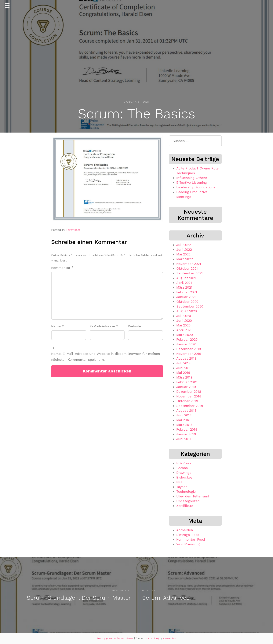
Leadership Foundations (196, 187)
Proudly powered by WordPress (116, 638)
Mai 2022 (183, 254)
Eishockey (184, 477)
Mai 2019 (183, 373)
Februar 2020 (187, 339)
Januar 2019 (186, 387)
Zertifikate (73, 230)
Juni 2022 (184, 249)
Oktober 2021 (187, 268)
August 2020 (187, 311)
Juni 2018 (184, 415)
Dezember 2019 (189, 349)
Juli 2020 (184, 316)
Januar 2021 (186, 297)
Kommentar (62, 268)
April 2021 (184, 283)
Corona (182, 468)
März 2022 (185, 259)
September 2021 (189, 273)
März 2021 (184, 287)
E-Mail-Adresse (104, 326)
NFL (180, 482)
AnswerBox (169, 638)
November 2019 (189, 354)
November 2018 (189, 396)
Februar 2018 (187, 429)
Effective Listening (192, 182)
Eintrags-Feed (188, 535)
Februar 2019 (187, 382)
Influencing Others (192, 178)
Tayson (182, 487)
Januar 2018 (186, 434)
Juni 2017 (184, 439)
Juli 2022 (184, 245)
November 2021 (189, 264)
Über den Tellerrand (193, 496)
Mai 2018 (183, 420)
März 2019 (184, 377)
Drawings (184, 473)
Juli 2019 (183, 363)
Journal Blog (152, 638)
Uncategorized (188, 501)
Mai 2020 (183, 325)
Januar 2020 (186, 344)
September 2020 (190, 306)
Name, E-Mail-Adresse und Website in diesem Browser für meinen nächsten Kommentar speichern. (106, 357)
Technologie (186, 491)
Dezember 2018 (189, 391)
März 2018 (184, 425)
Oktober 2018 (187, 401)
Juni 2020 (184, 320)
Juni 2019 (184, 368)
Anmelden (185, 530)
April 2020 (184, 330)
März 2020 (185, 335)
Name (58, 326)
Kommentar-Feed (191, 539)
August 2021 (186, 278)
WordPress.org (188, 544)
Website (135, 326)
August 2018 (186, 410)
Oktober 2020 (187, 302)
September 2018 (190, 406)
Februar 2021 (187, 292)
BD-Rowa (184, 463)
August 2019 (186, 358)
